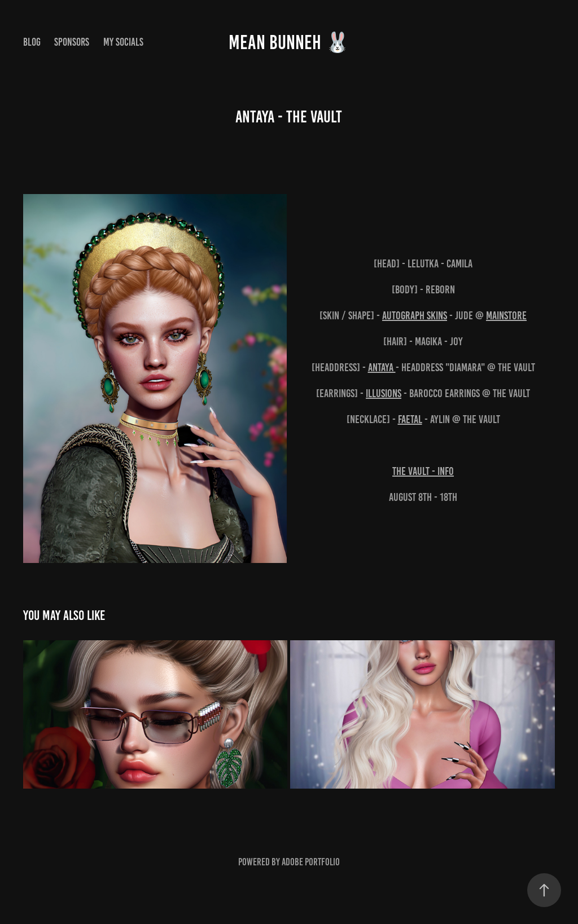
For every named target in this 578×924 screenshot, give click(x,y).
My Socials (123, 42)
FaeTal (410, 419)
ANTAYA (382, 367)
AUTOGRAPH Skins (415, 315)
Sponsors (72, 42)
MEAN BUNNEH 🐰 (289, 42)
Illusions (384, 393)
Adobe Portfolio (311, 862)
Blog (32, 42)
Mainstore (506, 315)
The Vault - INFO (423, 471)
